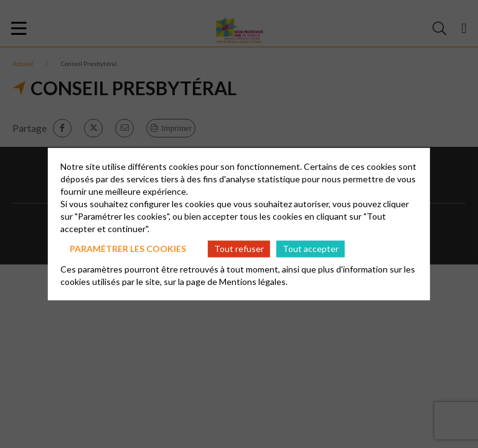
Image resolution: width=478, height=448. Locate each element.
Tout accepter (311, 249)
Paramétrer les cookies (128, 249)
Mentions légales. (253, 281)
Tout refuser (239, 249)
